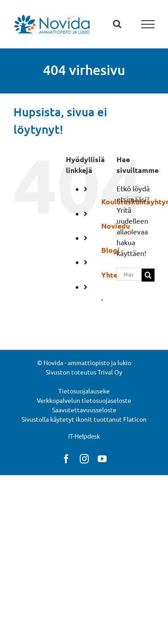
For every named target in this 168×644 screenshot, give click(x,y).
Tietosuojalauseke (84, 391)
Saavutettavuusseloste (84, 410)
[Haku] (148, 275)
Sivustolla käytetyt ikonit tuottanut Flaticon (84, 419)
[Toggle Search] (117, 24)
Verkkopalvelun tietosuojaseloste (84, 400)
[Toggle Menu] (148, 24)
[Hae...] (129, 274)
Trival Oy (110, 372)
